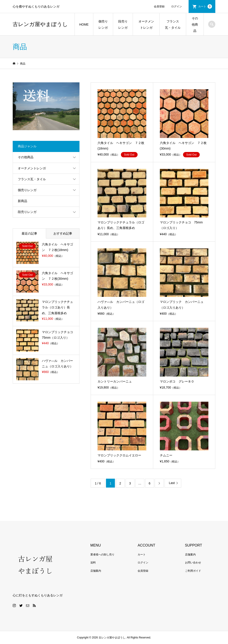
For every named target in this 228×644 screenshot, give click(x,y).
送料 (93, 563)
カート (205, 6)
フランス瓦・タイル (173, 24)
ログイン (177, 6)
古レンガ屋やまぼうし (40, 24)
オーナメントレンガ (146, 24)
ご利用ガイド (193, 571)
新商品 (22, 201)
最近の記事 (29, 233)
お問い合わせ (193, 563)
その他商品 (195, 24)
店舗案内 (96, 571)
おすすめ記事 (63, 233)
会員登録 (159, 6)
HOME (84, 24)
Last (172, 483)
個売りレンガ (103, 24)
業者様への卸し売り (102, 555)
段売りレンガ (123, 24)
